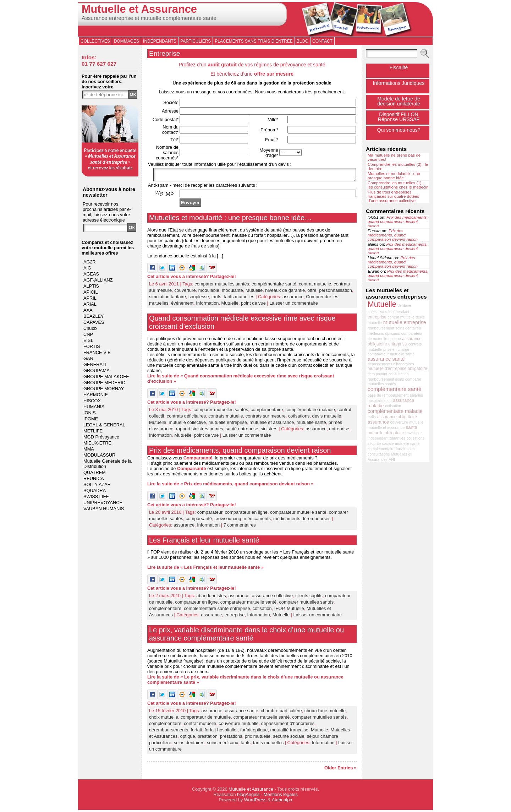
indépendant (399, 312)
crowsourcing (228, 521)
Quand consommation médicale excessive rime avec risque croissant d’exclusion (242, 324)
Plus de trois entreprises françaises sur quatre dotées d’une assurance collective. (393, 196)
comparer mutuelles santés (222, 286)
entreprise (339, 431)
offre (312, 292)
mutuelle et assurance (272, 424)
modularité (232, 292)
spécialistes (377, 312)
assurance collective (272, 598)
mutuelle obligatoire (386, 433)
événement (182, 305)
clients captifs (309, 598)
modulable (209, 292)
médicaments (257, 521)
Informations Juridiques (399, 83)
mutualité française (289, 732)
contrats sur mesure (266, 418)
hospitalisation (380, 400)
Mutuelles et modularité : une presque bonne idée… (230, 220)
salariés (416, 395)
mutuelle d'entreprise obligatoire (397, 369)
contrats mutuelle (226, 418)
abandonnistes (211, 598)
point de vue (253, 305)
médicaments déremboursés (302, 521)
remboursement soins (386, 379)
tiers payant (377, 374)
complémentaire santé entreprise (217, 611)
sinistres (269, 431)
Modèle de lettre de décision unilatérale (399, 101)
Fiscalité (399, 67)
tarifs (216, 299)
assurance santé (242, 713)
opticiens (392, 333)
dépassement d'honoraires (288, 726)
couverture (185, 292)
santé (412, 427)
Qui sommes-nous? (399, 130)
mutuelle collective (188, 424)
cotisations (299, 418)
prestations (231, 738)
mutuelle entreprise (228, 424)
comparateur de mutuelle (206, 719)
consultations (379, 454)
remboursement (381, 328)
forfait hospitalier (221, 732)
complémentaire (267, 412)
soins (411, 449)
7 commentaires (240, 527)
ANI (392, 459)
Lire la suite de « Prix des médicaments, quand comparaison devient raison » (230, 486)
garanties (397, 438)
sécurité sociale (289, 738)
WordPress (255, 802)
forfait (196, 732)
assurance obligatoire (397, 417)
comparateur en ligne (246, 514)
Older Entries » (340, 770)
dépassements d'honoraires (391, 364)
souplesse (199, 299)
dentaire (404, 305)
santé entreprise (242, 431)
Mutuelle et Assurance (139, 9)
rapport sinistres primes (200, 431)
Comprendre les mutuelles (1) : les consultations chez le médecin (398, 185)
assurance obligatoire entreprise (395, 341)
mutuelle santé (311, 424)
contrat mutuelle (315, 286)
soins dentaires (189, 745)
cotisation (262, 611)
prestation (208, 738)
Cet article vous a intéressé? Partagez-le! (192, 279)
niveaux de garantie (285, 292)
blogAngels (248, 797)
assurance (293, 299)
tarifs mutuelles (239, 299)
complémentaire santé (274, 286)
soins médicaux (222, 745)
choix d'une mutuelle (325, 713)
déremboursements (169, 732)
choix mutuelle (164, 719)
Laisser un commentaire (294, 305)
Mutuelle (254, 292)
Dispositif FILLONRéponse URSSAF (399, 117)
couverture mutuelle (238, 726)
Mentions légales (281, 797)
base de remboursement (388, 395)
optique (188, 738)
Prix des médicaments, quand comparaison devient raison (240, 452)
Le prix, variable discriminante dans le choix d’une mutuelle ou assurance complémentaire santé (246, 636)
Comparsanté (198, 460)
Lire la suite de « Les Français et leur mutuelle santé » (205, 569)
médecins (376, 333)
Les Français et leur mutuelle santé (204, 542)
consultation (399, 374)
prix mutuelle (258, 738)
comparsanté (199, 521)
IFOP (279, 611)
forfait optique (254, 732)
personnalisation (336, 292)
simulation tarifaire (167, 299)
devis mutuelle (327, 418)
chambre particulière (281, 713)
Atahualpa (282, 802)
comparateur (210, 514)
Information (207, 305)
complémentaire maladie (310, 412)
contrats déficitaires (186, 418)
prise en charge (396, 349)
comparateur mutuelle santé (298, 514)
